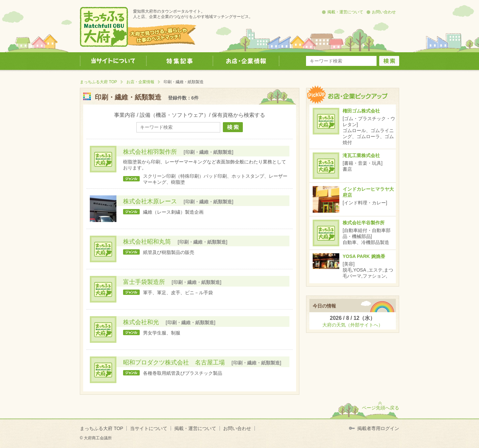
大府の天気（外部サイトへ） (353, 325)
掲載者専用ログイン (378, 428)
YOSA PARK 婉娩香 (364, 256)
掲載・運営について (345, 12)
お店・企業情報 (140, 82)
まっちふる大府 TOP (98, 82)
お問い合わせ (384, 12)
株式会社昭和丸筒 (147, 242)
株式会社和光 (141, 322)
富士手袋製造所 (144, 282)
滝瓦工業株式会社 (361, 155)
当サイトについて (149, 428)
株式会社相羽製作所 (150, 152)
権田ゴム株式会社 (361, 111)
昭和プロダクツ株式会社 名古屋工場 (174, 362)
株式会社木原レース (150, 201)
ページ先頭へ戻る (381, 408)
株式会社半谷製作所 (364, 223)
